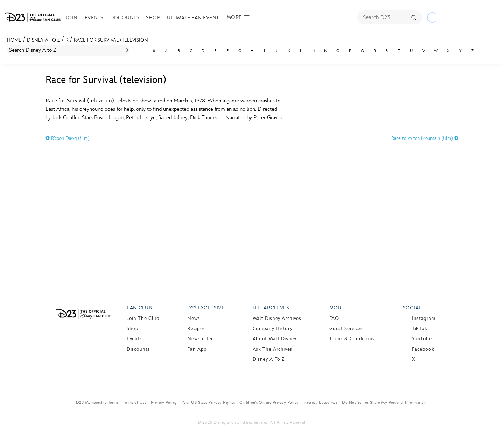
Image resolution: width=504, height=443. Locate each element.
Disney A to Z (43, 40)
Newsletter (200, 339)
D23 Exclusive (206, 308)
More (337, 308)
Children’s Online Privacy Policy (269, 402)
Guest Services (346, 328)
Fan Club (139, 308)
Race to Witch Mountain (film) (425, 138)
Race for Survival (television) (112, 40)
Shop (153, 18)
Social (412, 308)
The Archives (271, 308)
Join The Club (143, 318)
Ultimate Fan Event (193, 18)
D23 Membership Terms (97, 402)
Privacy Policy (164, 402)
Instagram (424, 318)
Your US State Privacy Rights (208, 402)
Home (14, 40)
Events (94, 18)
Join (72, 18)
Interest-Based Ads (321, 402)
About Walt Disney (275, 339)
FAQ (334, 318)
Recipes (196, 328)
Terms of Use (135, 402)
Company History (273, 328)
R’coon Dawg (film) (68, 138)
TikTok (420, 328)
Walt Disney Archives (277, 318)
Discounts (125, 18)
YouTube (422, 339)
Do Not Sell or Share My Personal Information (384, 402)
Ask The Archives (272, 349)
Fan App (197, 349)
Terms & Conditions (352, 339)
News (194, 318)
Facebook (423, 349)
